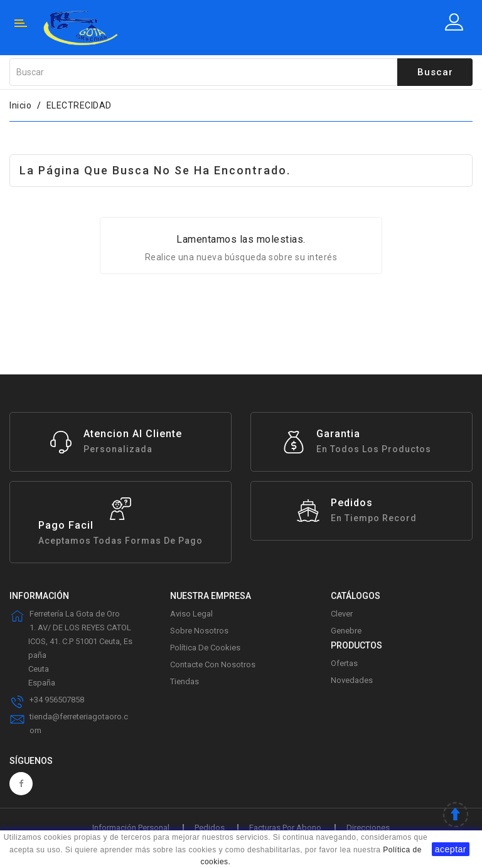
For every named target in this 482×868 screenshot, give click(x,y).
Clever (342, 614)
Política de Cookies (205, 648)
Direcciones (368, 828)
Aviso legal (191, 614)
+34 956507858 (57, 700)
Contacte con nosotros (213, 664)
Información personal (131, 828)
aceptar (451, 849)
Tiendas (185, 681)
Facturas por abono (285, 828)
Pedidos (210, 828)
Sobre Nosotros (199, 631)
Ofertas (344, 663)
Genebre (346, 631)
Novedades (352, 680)
